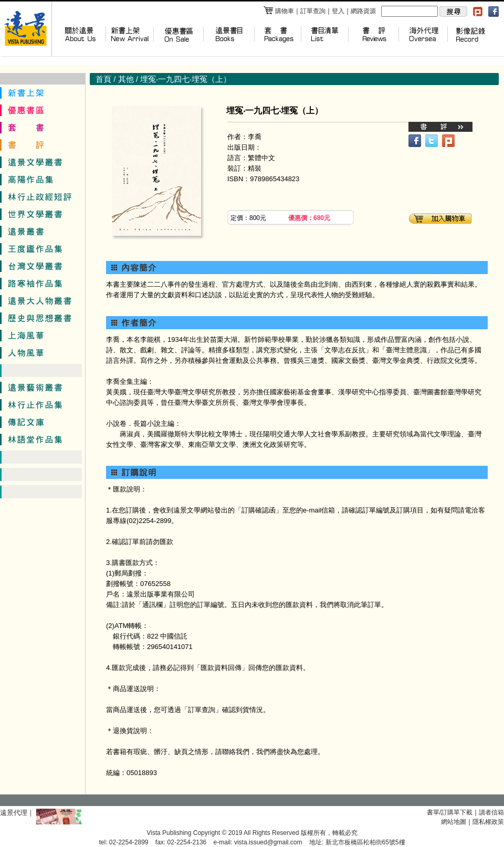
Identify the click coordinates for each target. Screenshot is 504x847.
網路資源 (363, 11)
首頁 (103, 79)
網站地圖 (454, 822)
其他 (126, 79)
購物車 (279, 11)
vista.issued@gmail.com (268, 842)
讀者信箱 (491, 812)
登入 (338, 11)
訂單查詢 (313, 11)
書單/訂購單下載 (450, 812)
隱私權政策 (488, 822)
